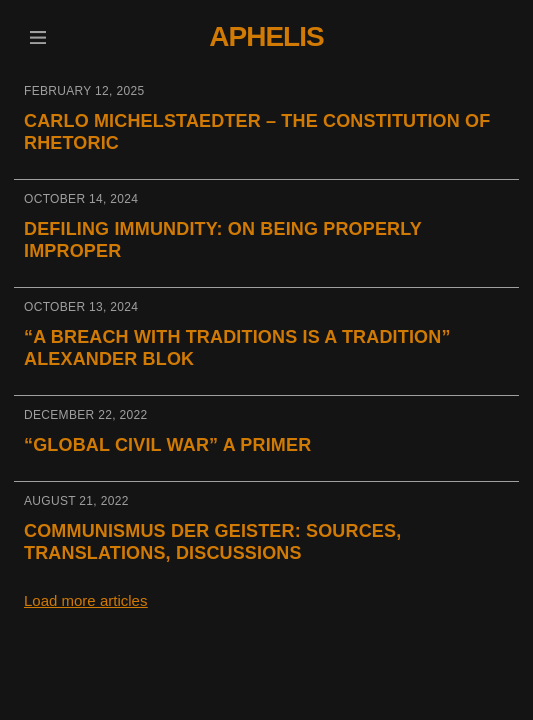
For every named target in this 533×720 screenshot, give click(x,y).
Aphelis (266, 36)
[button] (37, 37)
